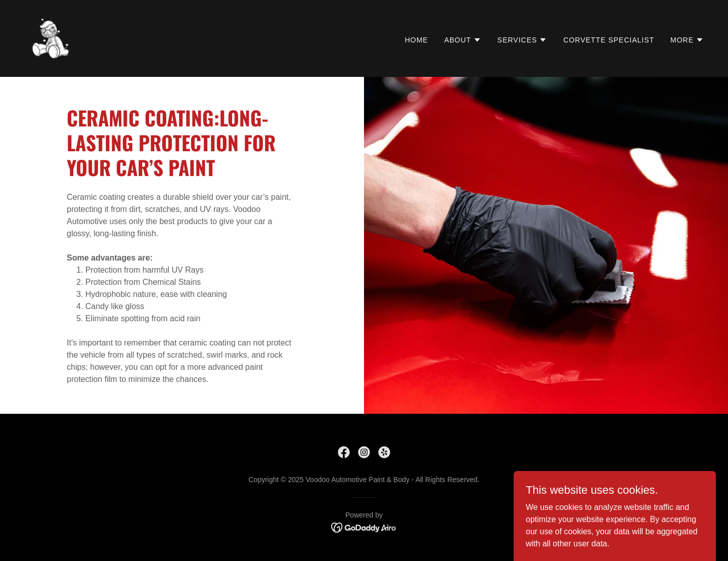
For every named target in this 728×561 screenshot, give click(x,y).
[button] (463, 40)
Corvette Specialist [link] (609, 40)
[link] (51, 38)
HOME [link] (417, 40)
